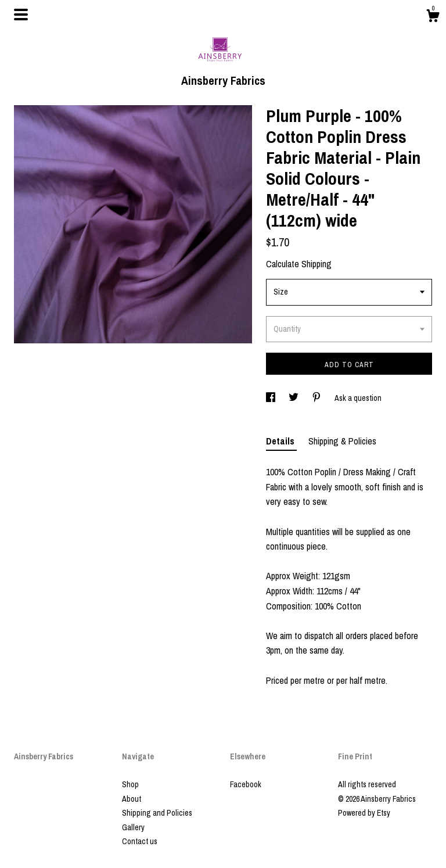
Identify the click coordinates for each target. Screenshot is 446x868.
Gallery (133, 827)
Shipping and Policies (157, 813)
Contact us (140, 841)
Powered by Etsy (364, 813)
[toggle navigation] (21, 15)
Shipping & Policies (342, 441)
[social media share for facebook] (271, 398)
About (132, 799)
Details (281, 441)
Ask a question (358, 398)
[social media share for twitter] (294, 398)
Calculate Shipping (299, 264)
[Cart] (433, 17)
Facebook (246, 784)
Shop (130, 784)
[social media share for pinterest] (317, 398)
